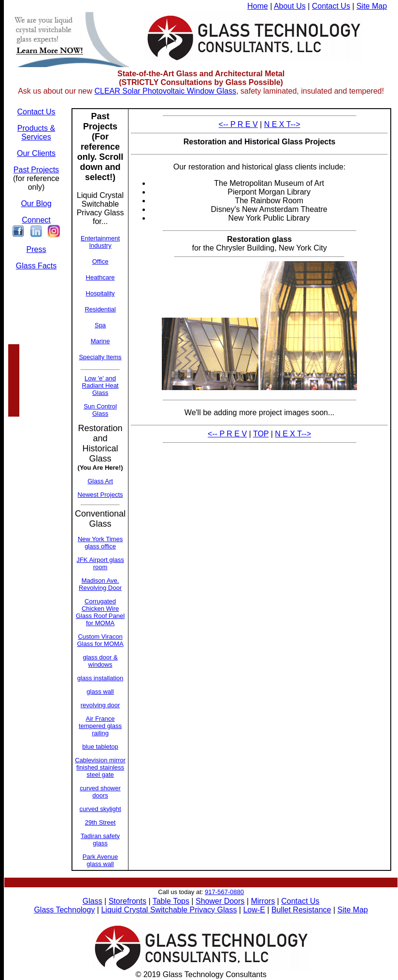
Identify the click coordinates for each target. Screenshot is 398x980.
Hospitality (100, 293)
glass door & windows (100, 661)
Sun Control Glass (100, 410)
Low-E (254, 910)
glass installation (100, 678)
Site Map (372, 6)
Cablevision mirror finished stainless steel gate (100, 767)
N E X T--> (282, 124)
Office (100, 261)
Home (258, 6)
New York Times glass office (100, 543)
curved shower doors (100, 792)
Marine (100, 341)
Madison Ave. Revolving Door (100, 584)
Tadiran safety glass (100, 840)
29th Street (100, 822)
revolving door (100, 705)
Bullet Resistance (301, 910)
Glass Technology (64, 910)
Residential (100, 309)
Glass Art (100, 481)
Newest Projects (100, 495)
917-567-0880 (224, 892)
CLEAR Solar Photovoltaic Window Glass (165, 91)
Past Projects (36, 170)
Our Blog (36, 203)
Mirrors (263, 901)
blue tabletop (100, 747)
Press (36, 249)
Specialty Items (100, 357)
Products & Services (36, 133)
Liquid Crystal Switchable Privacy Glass (169, 910)
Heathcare (100, 277)
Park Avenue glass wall (100, 860)
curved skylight (100, 809)
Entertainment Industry (100, 242)
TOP (261, 434)
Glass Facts (36, 266)
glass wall (100, 692)
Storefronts (128, 901)
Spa (100, 325)
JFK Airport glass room (100, 563)
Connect (36, 220)
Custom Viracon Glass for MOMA (100, 640)
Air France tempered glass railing (100, 726)
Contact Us (331, 6)
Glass (92, 901)
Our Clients (36, 153)
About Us (290, 6)
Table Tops (171, 901)
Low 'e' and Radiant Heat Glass (100, 385)
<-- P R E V (238, 124)
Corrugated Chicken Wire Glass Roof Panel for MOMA (100, 612)
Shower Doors (220, 901)
